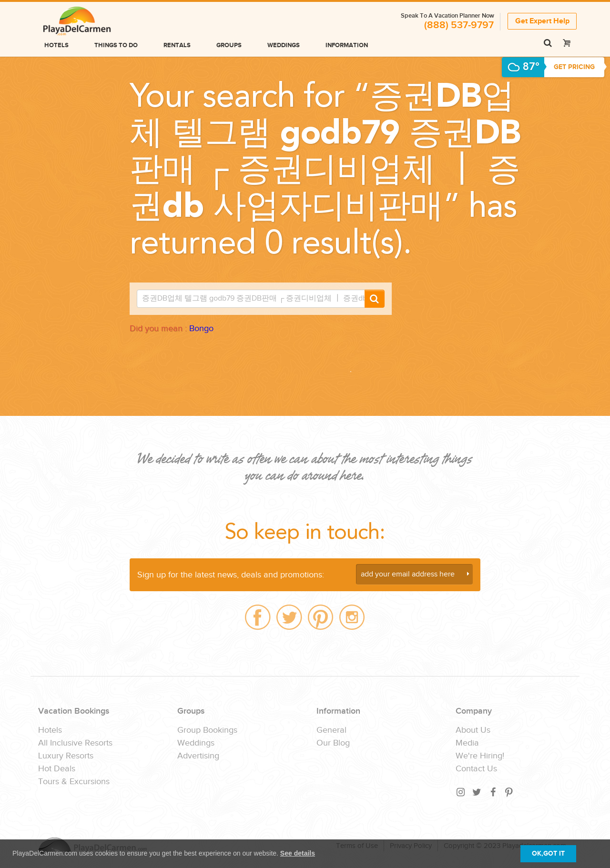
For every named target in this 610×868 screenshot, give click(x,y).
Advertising (198, 756)
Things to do (116, 45)
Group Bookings (207, 730)
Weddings (284, 45)
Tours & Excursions (74, 782)
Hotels (56, 45)
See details (298, 853)
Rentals (177, 45)
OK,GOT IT (548, 853)
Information (347, 45)
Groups (229, 45)
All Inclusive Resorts (75, 743)
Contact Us (476, 769)
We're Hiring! (480, 756)
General (331, 730)
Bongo (201, 328)
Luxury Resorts (66, 756)
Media (467, 743)
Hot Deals (57, 769)
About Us (473, 730)
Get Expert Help (542, 21)
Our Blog (333, 743)
